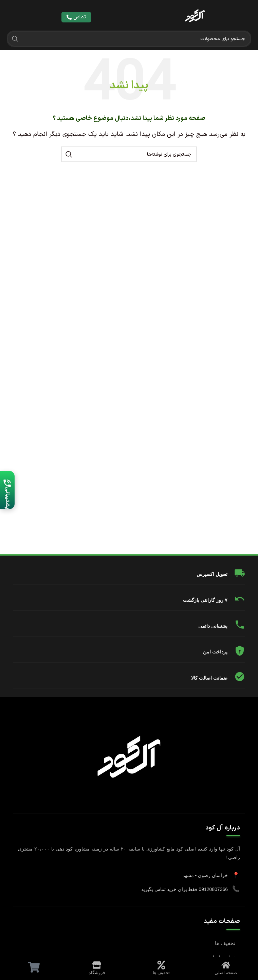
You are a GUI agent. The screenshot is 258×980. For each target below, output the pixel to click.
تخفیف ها (225, 943)
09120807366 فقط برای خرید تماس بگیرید (185, 889)
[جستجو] (129, 39)
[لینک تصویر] (195, 17)
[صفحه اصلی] (226, 965)
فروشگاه (97, 973)
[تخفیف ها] (161, 965)
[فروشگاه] (97, 965)
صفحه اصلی (226, 973)
